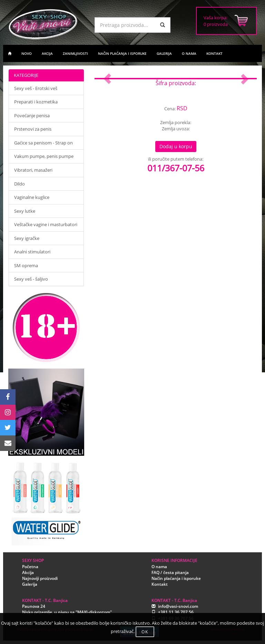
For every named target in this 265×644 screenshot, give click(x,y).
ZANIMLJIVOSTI (75, 53)
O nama (159, 567)
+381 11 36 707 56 (176, 612)
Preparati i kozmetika (36, 102)
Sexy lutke (25, 211)
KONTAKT (214, 53)
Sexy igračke (27, 238)
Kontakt (160, 584)
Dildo (19, 184)
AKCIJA (47, 53)
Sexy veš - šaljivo (31, 279)
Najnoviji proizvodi (40, 578)
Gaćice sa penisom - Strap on (43, 143)
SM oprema (26, 265)
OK (145, 632)
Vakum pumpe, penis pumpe (44, 156)
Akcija (28, 572)
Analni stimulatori (32, 252)
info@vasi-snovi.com (178, 606)
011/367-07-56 (176, 168)
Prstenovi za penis (33, 129)
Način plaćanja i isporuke (176, 578)
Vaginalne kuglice (32, 197)
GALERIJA (164, 53)
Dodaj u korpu (176, 146)
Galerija (30, 584)
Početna (30, 567)
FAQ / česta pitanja (170, 572)
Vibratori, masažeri (33, 170)
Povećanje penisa (32, 115)
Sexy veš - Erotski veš (36, 88)
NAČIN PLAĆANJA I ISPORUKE (122, 53)
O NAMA (189, 53)
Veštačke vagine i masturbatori (46, 224)
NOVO (27, 53)
